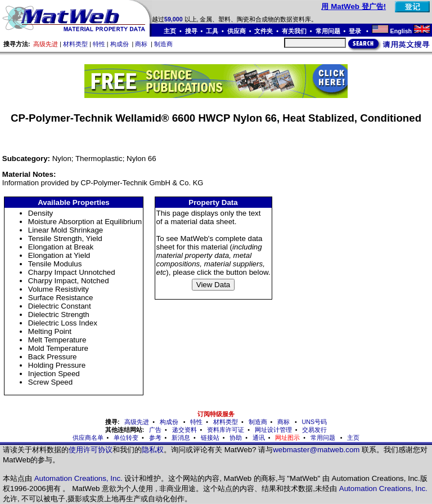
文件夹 (264, 31)
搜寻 (191, 31)
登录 (356, 31)
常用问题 (328, 31)
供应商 (237, 31)
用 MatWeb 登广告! (354, 6)
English (401, 31)
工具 (212, 31)
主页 (170, 31)
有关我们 (294, 31)
